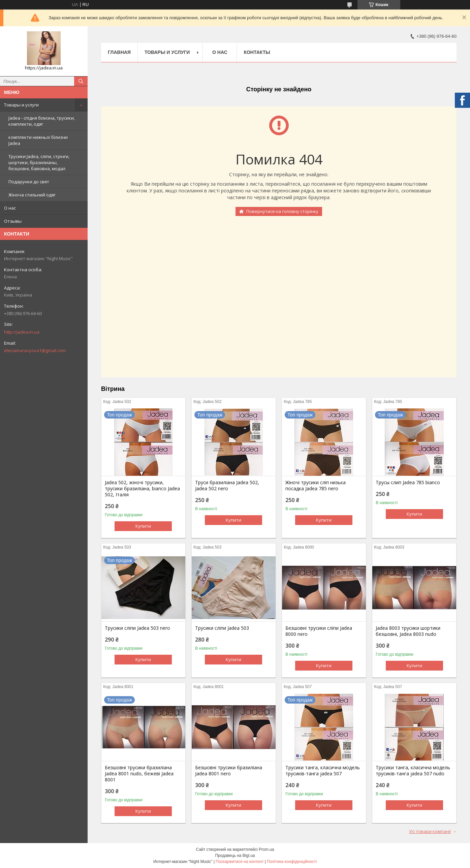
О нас (10, 208)
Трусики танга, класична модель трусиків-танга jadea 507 (323, 771)
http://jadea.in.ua (22, 332)
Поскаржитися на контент (240, 862)
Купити (143, 526)
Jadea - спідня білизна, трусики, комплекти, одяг (42, 121)
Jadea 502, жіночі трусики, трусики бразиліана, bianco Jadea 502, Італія (142, 489)
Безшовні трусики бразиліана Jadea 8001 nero (229, 771)
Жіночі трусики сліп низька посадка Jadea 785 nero (316, 486)
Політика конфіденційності (292, 862)
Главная (119, 52)
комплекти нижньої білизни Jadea (38, 140)
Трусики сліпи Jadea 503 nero (137, 628)
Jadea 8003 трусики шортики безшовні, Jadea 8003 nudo (408, 631)
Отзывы (13, 221)
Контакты (257, 52)
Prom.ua (266, 849)
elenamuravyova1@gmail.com (35, 350)
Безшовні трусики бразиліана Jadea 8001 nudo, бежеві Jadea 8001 (139, 774)
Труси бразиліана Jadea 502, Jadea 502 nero (227, 486)
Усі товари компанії (430, 831)
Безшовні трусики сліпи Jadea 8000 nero (319, 631)
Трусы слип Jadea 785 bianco (408, 483)
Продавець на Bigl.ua (235, 856)
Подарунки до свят (29, 182)
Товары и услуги (21, 105)
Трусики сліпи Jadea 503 (222, 628)
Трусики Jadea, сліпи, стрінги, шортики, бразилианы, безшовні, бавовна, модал (39, 162)
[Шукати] (81, 81)
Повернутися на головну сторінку (282, 211)
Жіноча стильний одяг (32, 195)
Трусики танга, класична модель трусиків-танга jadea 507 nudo (413, 771)
